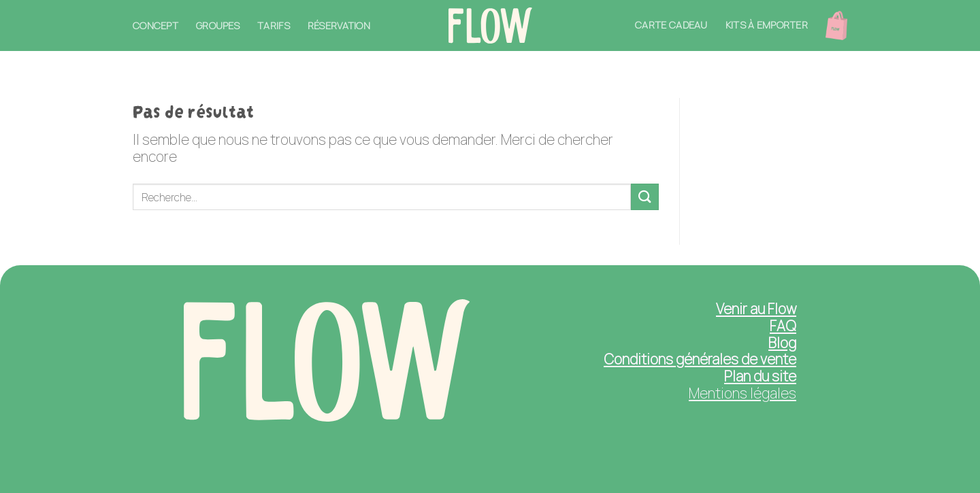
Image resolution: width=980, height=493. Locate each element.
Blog (782, 343)
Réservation (339, 26)
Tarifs (274, 26)
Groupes (218, 26)
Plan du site (760, 376)
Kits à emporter (767, 25)
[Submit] (644, 197)
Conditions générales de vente (700, 359)
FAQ (783, 326)
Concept (156, 26)
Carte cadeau (671, 25)
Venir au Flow (756, 309)
